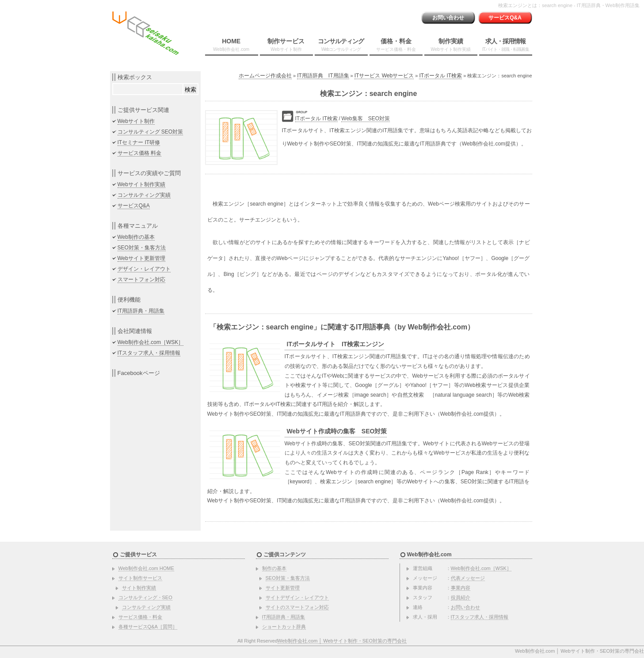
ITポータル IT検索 (440, 76)
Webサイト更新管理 (141, 258)
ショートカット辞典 (284, 627)
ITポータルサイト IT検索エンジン (336, 344)
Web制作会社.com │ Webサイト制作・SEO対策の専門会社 (342, 641)
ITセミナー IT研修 (139, 142)
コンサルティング (341, 45)
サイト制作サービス (140, 578)
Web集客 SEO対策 (366, 119)
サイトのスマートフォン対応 (297, 607)
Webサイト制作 (136, 121)
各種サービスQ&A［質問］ (148, 627)
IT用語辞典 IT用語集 (323, 76)
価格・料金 (396, 45)
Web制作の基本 (136, 237)
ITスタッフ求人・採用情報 (149, 353)
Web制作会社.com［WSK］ (151, 342)
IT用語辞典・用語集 (141, 311)
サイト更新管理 (283, 588)
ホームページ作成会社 (265, 76)
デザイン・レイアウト (144, 269)
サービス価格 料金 (139, 153)
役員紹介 (461, 597)
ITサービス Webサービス (384, 76)
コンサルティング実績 (144, 195)
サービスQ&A (505, 18)
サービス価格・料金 (140, 617)
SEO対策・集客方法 (142, 248)
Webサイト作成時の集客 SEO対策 (337, 431)
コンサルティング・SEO (145, 597)
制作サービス (286, 45)
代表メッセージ (468, 578)
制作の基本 (274, 568)
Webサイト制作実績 (141, 184)
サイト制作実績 (139, 588)
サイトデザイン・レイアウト (297, 597)
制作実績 (451, 45)
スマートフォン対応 (141, 279)
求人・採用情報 (506, 45)
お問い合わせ (448, 18)
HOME (231, 45)
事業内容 (461, 588)
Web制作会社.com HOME (146, 568)
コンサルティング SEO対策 (151, 132)
